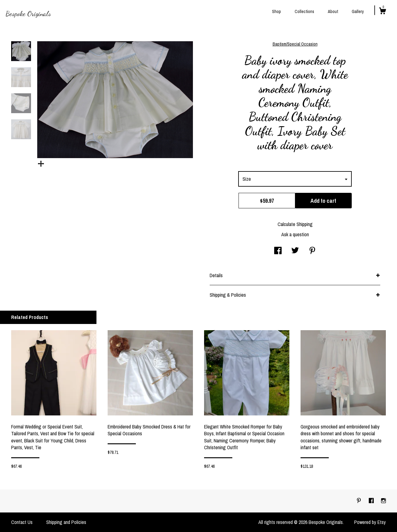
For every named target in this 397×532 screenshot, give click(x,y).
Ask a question (295, 234)
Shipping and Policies (66, 522)
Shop (277, 11)
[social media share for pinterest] (312, 251)
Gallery (358, 11)
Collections (304, 11)
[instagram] (384, 501)
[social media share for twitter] (295, 251)
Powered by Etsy (370, 522)
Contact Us (22, 522)
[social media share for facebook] (278, 251)
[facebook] (372, 501)
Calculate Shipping (295, 224)
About (333, 11)
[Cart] (382, 12)
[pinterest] (359, 501)
